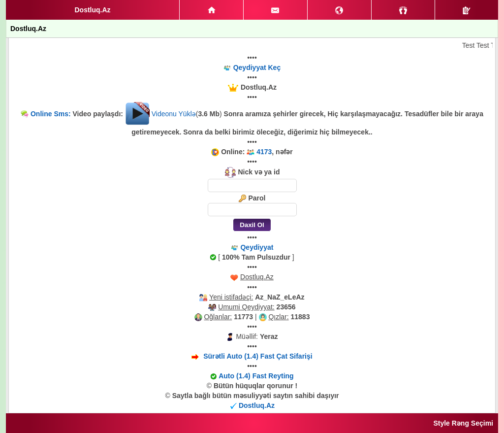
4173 (264, 152)
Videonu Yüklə (174, 114)
